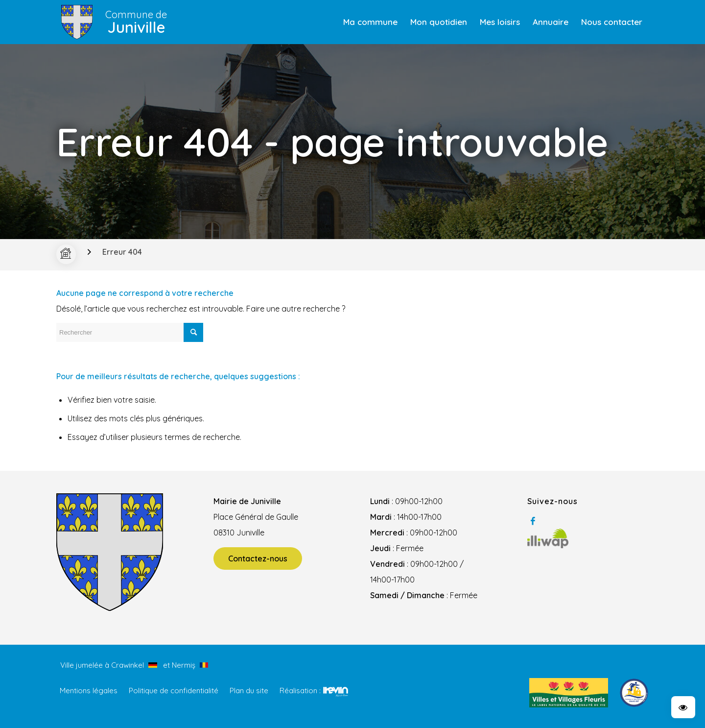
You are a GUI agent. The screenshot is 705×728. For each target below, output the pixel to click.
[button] (683, 707)
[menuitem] (370, 22)
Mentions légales (89, 691)
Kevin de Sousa (336, 691)
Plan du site (249, 691)
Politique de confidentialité (174, 691)
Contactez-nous (258, 558)
